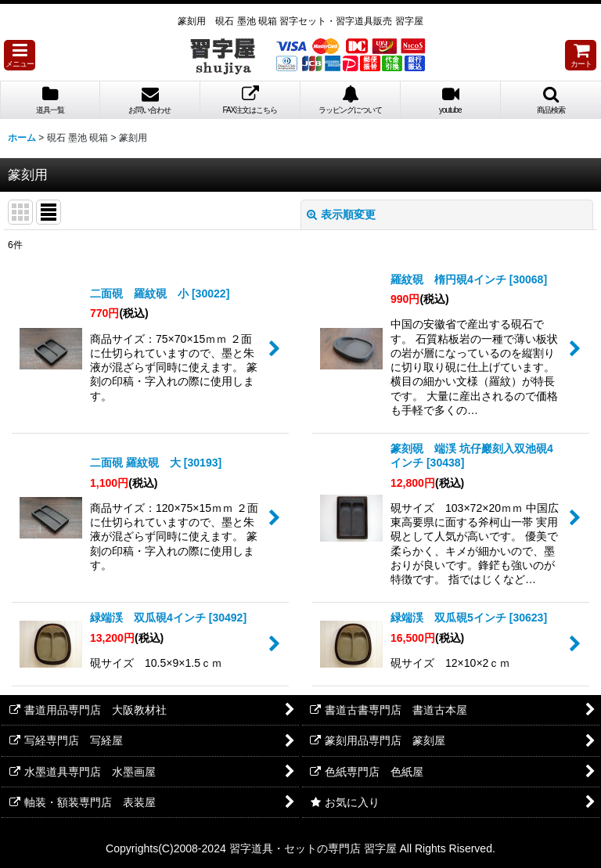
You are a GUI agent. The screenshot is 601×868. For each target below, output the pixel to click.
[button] (20, 55)
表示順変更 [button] (341, 214)
